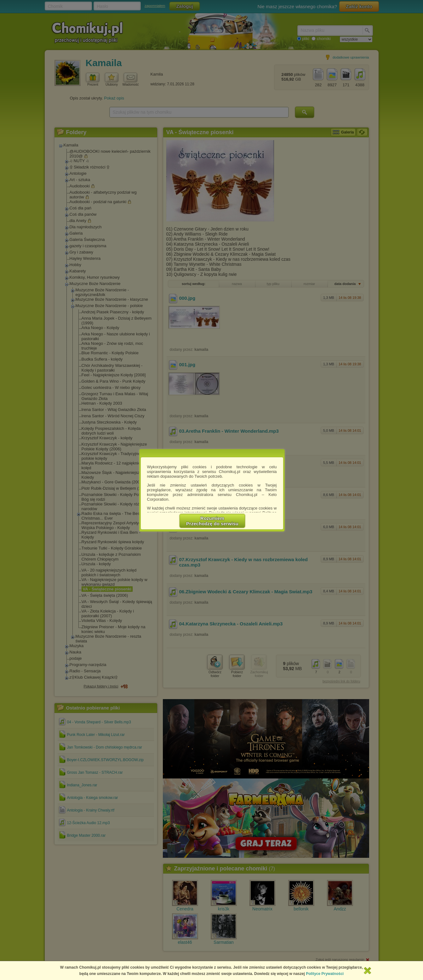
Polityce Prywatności (325, 974)
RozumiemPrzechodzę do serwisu (212, 521)
